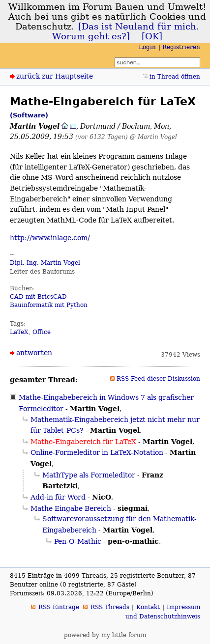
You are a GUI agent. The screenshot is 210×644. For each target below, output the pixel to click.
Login (147, 47)
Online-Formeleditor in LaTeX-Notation (97, 452)
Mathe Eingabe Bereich (71, 508)
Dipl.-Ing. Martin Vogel (45, 263)
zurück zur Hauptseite (55, 76)
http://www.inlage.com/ (50, 238)
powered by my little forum (105, 635)
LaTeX (19, 332)
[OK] (152, 36)
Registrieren (181, 47)
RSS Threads (110, 607)
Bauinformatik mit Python (49, 305)
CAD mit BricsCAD (38, 297)
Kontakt (148, 607)
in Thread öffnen (175, 77)
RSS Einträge (59, 607)
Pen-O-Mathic (78, 541)
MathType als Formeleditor (89, 475)
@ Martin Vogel (153, 137)
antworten (34, 353)
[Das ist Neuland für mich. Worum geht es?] (126, 31)
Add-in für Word (58, 497)
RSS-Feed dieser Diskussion (158, 379)
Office (42, 332)
